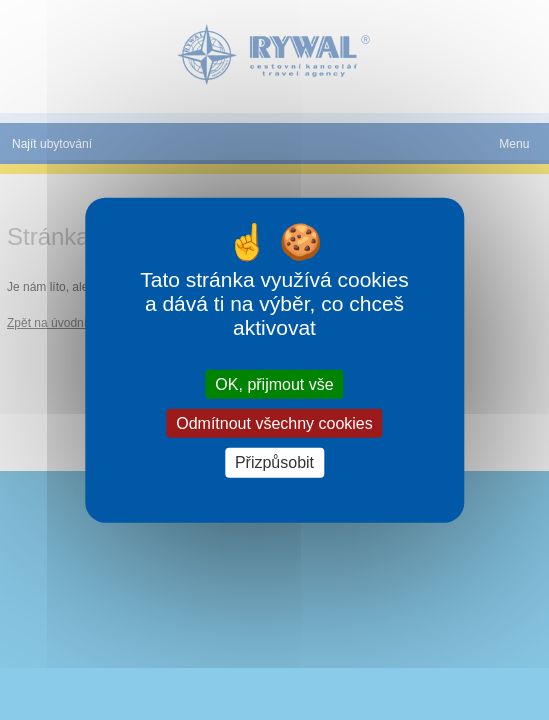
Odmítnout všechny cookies (274, 423)
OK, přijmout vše (274, 384)
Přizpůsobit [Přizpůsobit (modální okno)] (274, 462)
